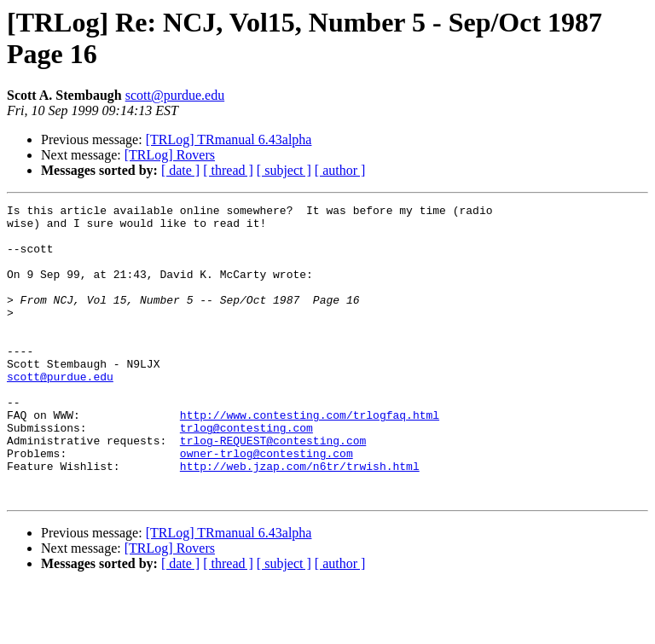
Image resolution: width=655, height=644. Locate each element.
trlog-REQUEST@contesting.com (273, 489)
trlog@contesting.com (246, 473)
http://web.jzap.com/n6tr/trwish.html (300, 519)
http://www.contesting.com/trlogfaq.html (310, 458)
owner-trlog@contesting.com (267, 504)
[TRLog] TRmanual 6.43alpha (229, 139)
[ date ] (180, 170)
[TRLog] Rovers (170, 155)
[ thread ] (228, 170)
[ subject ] (284, 170)
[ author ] (340, 170)
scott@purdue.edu (175, 95)
